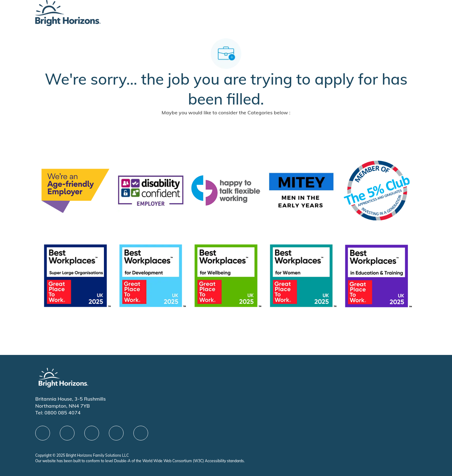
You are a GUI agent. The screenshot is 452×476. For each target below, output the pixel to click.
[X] (92, 433)
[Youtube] (116, 433)
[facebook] (43, 433)
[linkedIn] (67, 433)
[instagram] (141, 433)
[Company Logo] (68, 12)
